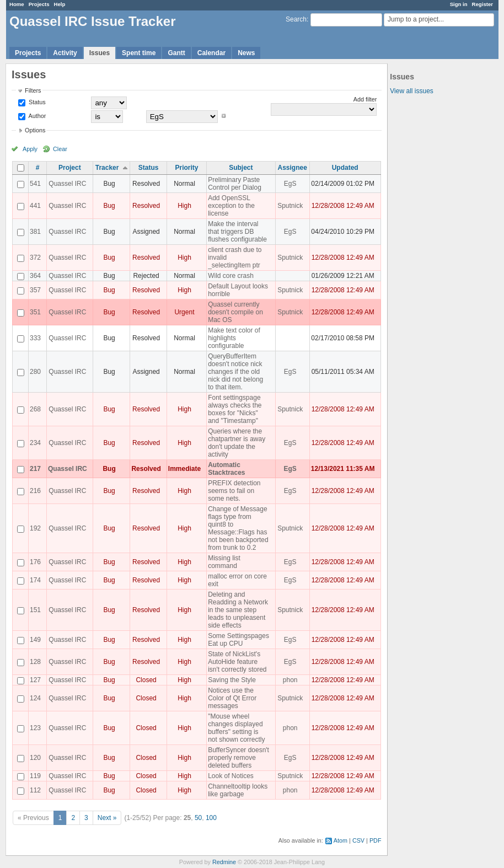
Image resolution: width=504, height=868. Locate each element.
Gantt (176, 53)
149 (35, 640)
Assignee (293, 168)
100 (211, 818)
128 (35, 662)
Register (482, 4)
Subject (241, 168)
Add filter (365, 99)
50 (198, 818)
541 (35, 184)
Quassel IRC (67, 184)
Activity (65, 53)
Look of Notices (231, 776)
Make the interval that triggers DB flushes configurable (237, 232)
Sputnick (290, 206)
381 (35, 232)
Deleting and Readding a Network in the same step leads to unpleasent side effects (238, 610)
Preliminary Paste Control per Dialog (235, 184)
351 (35, 312)
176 (35, 562)
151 (35, 610)
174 (35, 580)
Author (36, 116)
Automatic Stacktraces (226, 469)
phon (290, 680)
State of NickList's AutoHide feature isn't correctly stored (237, 662)
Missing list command (224, 562)
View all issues (411, 91)
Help (60, 4)
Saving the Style (232, 680)
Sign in (459, 4)
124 (35, 698)
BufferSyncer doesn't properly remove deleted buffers (238, 758)
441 (35, 206)
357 (35, 290)
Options (35, 130)
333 (35, 338)
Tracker (107, 168)
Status (36, 102)
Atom (341, 840)
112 (35, 790)
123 (35, 728)
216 (35, 491)
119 (35, 776)
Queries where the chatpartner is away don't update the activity (237, 443)
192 (35, 528)
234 (35, 443)
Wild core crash (231, 276)
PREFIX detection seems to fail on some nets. (234, 491)
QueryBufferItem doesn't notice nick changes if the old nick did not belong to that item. (235, 372)
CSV (358, 840)
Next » (107, 818)
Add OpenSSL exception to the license (231, 206)
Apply (30, 149)
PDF (376, 840)
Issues (100, 53)
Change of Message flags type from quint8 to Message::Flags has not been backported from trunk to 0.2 (238, 528)
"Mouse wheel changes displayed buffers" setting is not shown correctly (236, 728)
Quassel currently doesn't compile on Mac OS (235, 312)
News (246, 53)
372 (35, 258)
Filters (33, 90)
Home (17, 4)
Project (70, 168)
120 (35, 758)
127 (35, 680)
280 (35, 372)
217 (35, 469)
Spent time (139, 53)
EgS (290, 184)
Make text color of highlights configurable (234, 338)
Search (296, 19)
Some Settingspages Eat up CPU (238, 640)
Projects (39, 4)
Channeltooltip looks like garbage (238, 790)
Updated (345, 168)
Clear (60, 149)
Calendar (211, 53)
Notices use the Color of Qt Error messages (232, 698)
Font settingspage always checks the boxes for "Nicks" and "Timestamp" (235, 409)
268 (35, 409)
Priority (186, 168)
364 (35, 276)
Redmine (224, 862)
